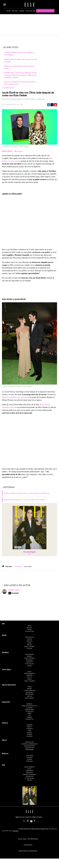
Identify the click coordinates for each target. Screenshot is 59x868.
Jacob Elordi (19, 566)
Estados (29, 733)
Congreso (29, 729)
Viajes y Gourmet (30, 647)
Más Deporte (29, 694)
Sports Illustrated (9, 685)
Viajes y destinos (29, 658)
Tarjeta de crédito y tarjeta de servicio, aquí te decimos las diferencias (27, 493)
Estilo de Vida (29, 664)
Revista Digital (29, 552)
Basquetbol (29, 693)
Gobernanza (30, 771)
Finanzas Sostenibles (29, 775)
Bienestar (30, 662)
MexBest (5, 652)
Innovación (29, 776)
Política (5, 723)
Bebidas (29, 656)
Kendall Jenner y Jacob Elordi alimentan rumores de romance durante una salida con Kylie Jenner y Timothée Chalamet (20, 75)
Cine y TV (29, 677)
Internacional (29, 710)
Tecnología (29, 712)
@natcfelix (19, 151)
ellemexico (33, 820)
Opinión (29, 734)
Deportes (29, 675)
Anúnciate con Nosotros (28, 851)
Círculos (29, 641)
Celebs (22, 11)
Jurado (29, 666)
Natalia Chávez (14, 590)
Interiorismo (29, 750)
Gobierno (30, 725)
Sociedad (29, 736)
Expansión (6, 702)
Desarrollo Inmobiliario (30, 744)
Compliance (28, 845)
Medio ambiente (29, 767)
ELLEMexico (24, 821)
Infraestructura (30, 746)
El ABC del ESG (29, 778)
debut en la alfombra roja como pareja (16, 397)
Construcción (29, 742)
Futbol (29, 687)
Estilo (29, 672)
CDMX (30, 731)
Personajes (29, 660)
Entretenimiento (30, 673)
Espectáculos (29, 637)
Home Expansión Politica (29, 706)
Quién (4, 635)
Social (29, 769)
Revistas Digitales (46, 11)
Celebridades (9, 88)
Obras (29, 713)
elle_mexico (29, 820)
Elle (3, 624)
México (29, 727)
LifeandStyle (29, 719)
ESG (30, 715)
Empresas (30, 704)
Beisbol (30, 689)
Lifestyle (29, 696)
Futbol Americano (29, 691)
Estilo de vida (31, 11)
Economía (30, 708)
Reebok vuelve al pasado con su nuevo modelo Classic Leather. (25, 500)
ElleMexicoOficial (36, 820)
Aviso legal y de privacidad (28, 839)
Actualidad (29, 755)
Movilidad (29, 773)
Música (29, 679)
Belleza (15, 11)
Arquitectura (30, 748)
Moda (9, 11)
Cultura (29, 648)
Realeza (29, 639)
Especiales (29, 761)
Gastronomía (29, 654)
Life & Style (6, 670)
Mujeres (29, 717)
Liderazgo (29, 757)
